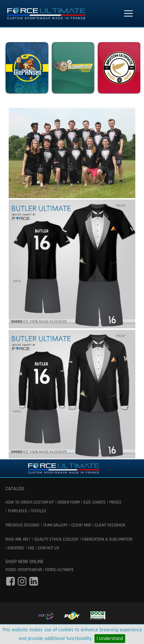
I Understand (110, 639)
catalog (15, 489)
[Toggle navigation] (128, 13)
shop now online (25, 562)
